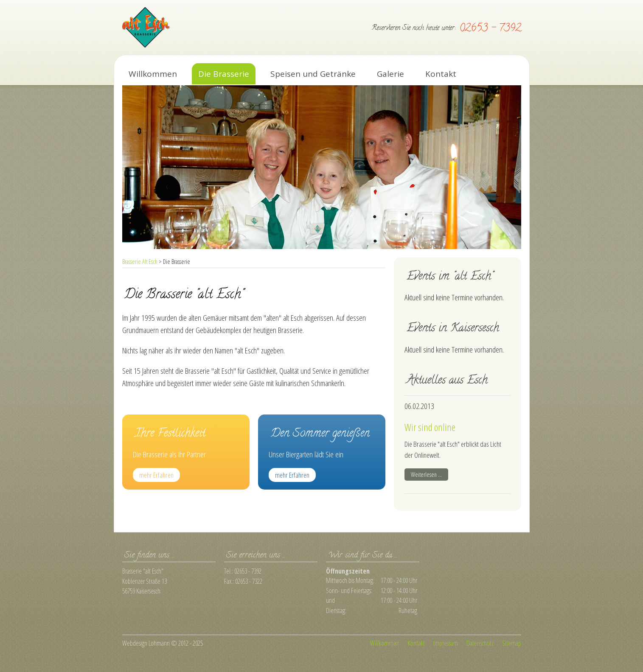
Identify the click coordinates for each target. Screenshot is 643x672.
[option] (322, 167)
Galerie (390, 74)
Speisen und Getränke (313, 74)
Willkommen (153, 74)
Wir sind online (430, 427)
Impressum (446, 643)
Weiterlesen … (430, 475)
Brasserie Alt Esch (140, 262)
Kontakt (441, 74)
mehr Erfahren (156, 475)
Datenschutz (480, 643)
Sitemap (512, 643)
